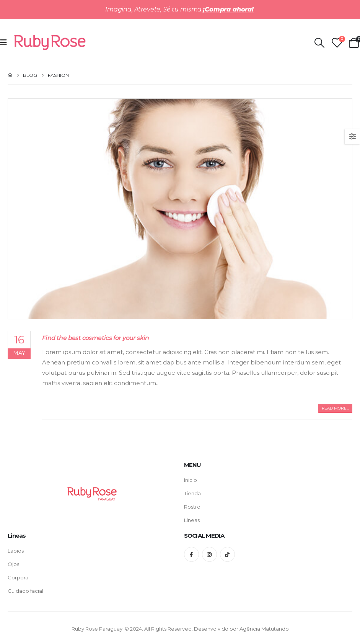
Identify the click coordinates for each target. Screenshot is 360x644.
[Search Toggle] (319, 43)
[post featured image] (180, 209)
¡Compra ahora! (228, 9)
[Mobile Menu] (6, 42)
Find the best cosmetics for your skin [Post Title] (96, 338)
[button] (335, 408)
